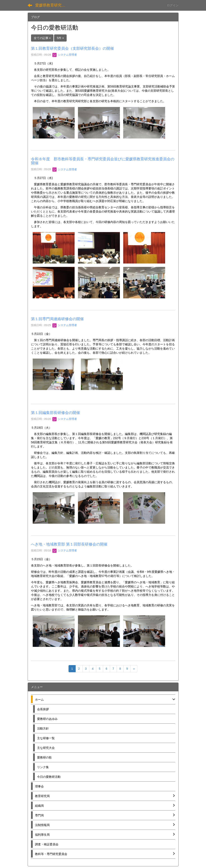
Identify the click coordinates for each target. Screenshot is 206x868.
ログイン (173, 5)
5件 (60, 38)
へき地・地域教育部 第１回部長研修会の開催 (69, 544)
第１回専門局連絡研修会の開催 (57, 319)
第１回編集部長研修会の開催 (56, 413)
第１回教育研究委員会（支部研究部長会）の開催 (73, 48)
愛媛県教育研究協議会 (53, 5)
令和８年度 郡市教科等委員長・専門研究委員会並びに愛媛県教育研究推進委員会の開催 (103, 161)
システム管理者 (65, 55)
